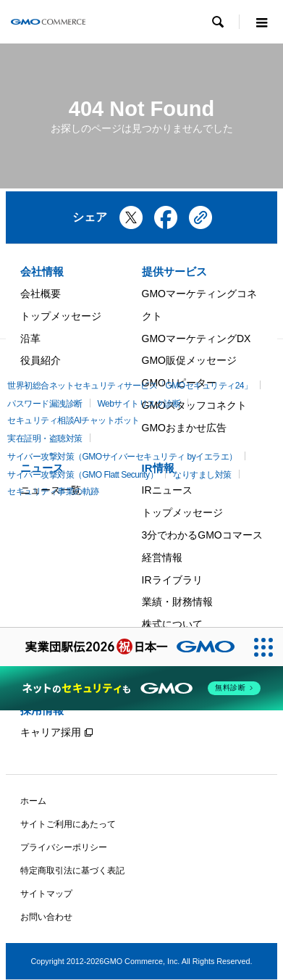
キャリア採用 (51, 732)
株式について (172, 624)
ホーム (33, 801)
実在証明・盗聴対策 (45, 439)
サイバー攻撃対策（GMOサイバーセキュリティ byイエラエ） (122, 457)
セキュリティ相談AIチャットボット (73, 420)
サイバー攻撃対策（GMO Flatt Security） (83, 475)
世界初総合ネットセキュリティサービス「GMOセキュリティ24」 (130, 386)
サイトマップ (46, 894)
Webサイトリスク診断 (139, 404)
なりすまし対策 (202, 475)
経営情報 (162, 557)
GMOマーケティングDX (197, 339)
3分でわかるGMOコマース (202, 535)
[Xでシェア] (131, 223)
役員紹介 (41, 360)
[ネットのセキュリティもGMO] (141, 688)
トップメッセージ (61, 316)
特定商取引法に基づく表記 (72, 871)
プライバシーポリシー (64, 847)
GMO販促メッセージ (189, 360)
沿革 (30, 339)
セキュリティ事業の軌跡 (53, 491)
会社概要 (41, 294)
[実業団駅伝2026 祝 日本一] (122, 647)
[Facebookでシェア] (166, 223)
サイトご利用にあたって (68, 824)
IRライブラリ (172, 580)
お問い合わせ (46, 917)
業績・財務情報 (177, 602)
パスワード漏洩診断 (45, 404)
